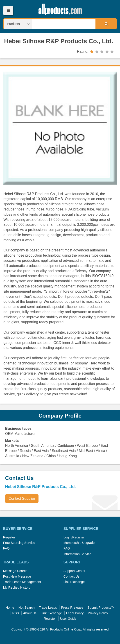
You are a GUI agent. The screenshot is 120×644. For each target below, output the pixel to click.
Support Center (75, 571)
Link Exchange (74, 582)
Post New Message (17, 576)
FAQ (6, 548)
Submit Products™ (101, 608)
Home (10, 608)
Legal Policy (75, 613)
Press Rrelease (72, 608)
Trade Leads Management (22, 582)
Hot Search (27, 608)
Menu (8, 10)
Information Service (77, 554)
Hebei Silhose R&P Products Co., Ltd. (59, 41)
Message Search (15, 571)
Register (9, 537)
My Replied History (17, 588)
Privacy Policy (98, 613)
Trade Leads (48, 608)
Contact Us (71, 576)
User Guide (68, 619)
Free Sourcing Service (19, 543)
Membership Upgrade (79, 543)
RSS (16, 613)
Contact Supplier (22, 498)
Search (106, 24)
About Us (30, 613)
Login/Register (74, 537)
